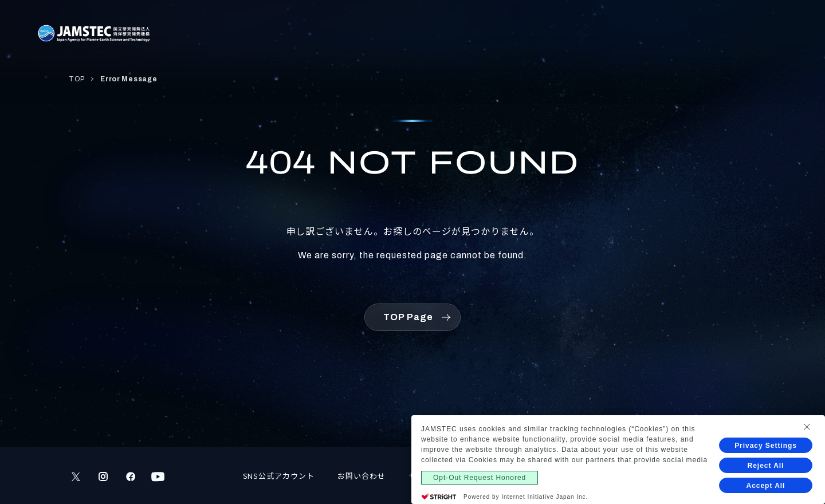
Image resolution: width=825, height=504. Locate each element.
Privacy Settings (766, 446)
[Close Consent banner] (807, 427)
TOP (77, 79)
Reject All (766, 466)
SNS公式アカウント (279, 476)
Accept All (766, 486)
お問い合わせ (362, 476)
